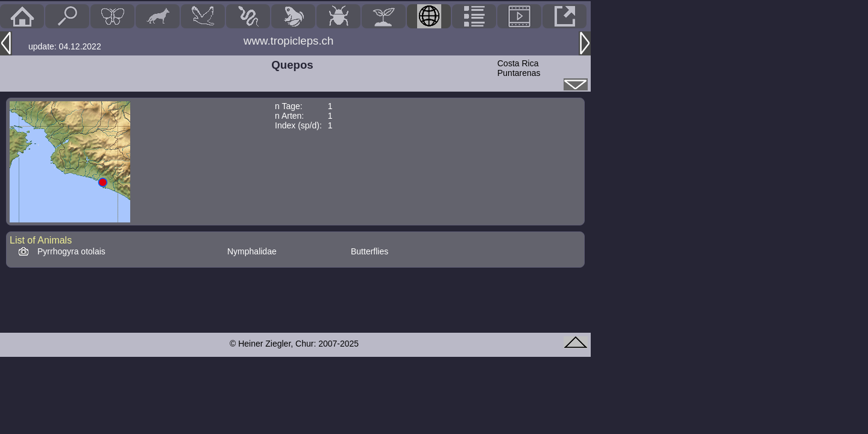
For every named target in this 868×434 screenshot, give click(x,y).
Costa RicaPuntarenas (519, 68)
